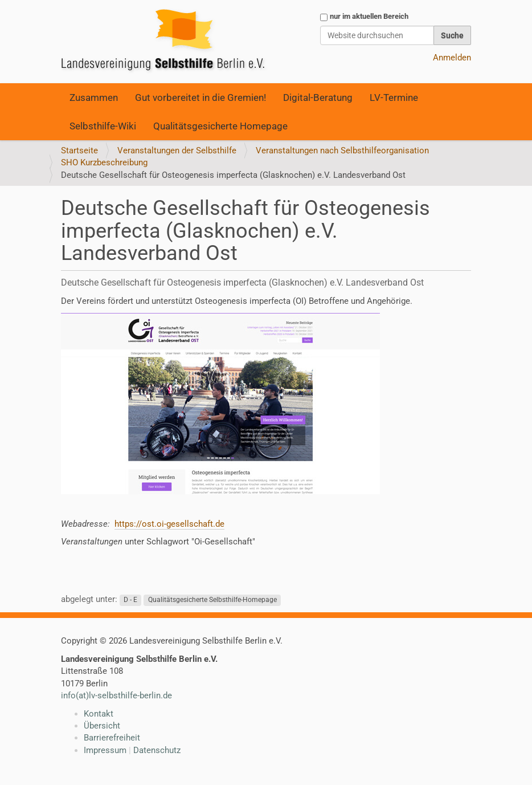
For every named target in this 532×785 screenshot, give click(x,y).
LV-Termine (394, 97)
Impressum (105, 750)
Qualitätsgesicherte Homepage (220, 126)
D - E (130, 600)
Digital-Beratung (318, 97)
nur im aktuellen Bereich (369, 16)
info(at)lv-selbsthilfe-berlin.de (116, 695)
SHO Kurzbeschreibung (104, 162)
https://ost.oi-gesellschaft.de (169, 524)
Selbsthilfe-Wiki (103, 126)
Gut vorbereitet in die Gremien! (200, 97)
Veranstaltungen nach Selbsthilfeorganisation (342, 151)
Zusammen (94, 97)
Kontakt (99, 714)
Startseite (79, 151)
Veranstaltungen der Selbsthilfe (177, 151)
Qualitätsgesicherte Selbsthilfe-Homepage (212, 600)
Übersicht (102, 726)
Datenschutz (157, 750)
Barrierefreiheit (112, 738)
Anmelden (452, 58)
